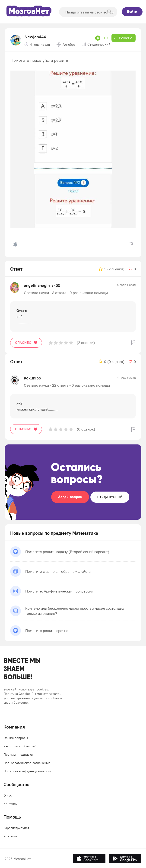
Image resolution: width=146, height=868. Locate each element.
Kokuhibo (32, 378)
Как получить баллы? (19, 746)
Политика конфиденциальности (27, 771)
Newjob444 (35, 37)
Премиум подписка (18, 755)
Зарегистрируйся (16, 828)
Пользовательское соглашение (27, 763)
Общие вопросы (16, 738)
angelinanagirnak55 (42, 285)
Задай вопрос (70, 497)
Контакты (11, 804)
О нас (8, 795)
